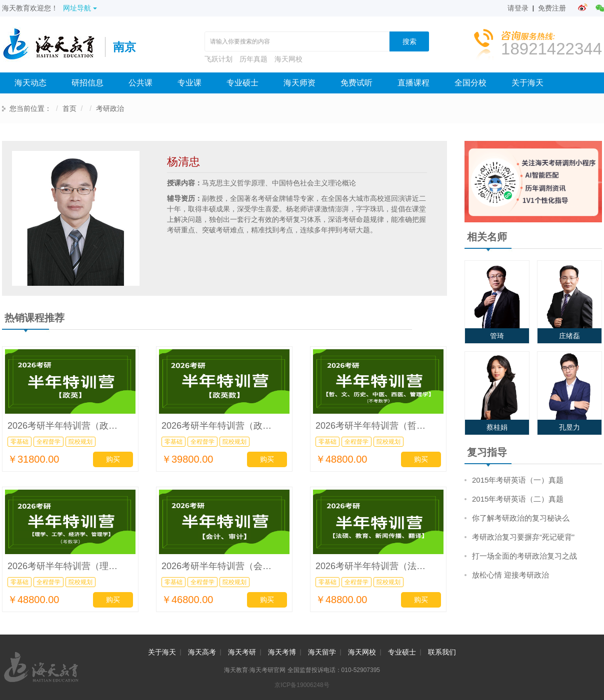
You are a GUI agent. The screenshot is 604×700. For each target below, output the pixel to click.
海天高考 (202, 652)
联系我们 (442, 652)
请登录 (518, 8)
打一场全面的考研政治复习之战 (524, 556)
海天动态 (30, 83)
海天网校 (288, 59)
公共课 (140, 83)
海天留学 (322, 652)
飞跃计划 (218, 59)
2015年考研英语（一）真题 (518, 480)
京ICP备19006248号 (302, 685)
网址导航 (80, 8)
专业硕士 (242, 83)
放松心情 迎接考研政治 (510, 575)
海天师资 (299, 83)
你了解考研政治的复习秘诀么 (521, 518)
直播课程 (413, 83)
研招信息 (87, 83)
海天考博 (282, 652)
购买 (113, 459)
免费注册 (552, 8)
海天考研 (242, 652)
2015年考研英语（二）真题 (518, 499)
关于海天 (527, 83)
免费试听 (356, 83)
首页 (69, 108)
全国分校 (470, 83)
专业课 (189, 83)
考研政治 (110, 108)
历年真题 (253, 59)
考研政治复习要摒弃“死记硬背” (523, 537)
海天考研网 (53, 47)
